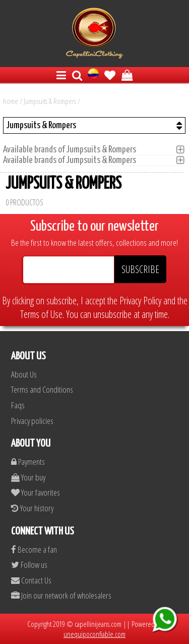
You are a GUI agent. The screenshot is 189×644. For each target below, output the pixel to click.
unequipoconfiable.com (94, 634)
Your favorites (36, 492)
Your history (32, 508)
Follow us (29, 565)
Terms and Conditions (42, 389)
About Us (24, 374)
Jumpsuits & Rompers (50, 101)
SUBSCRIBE (140, 269)
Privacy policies (32, 421)
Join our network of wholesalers (61, 595)
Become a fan (34, 549)
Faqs (18, 405)
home (11, 101)
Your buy (28, 477)
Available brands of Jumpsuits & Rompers (73, 150)
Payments (28, 462)
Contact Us (31, 580)
